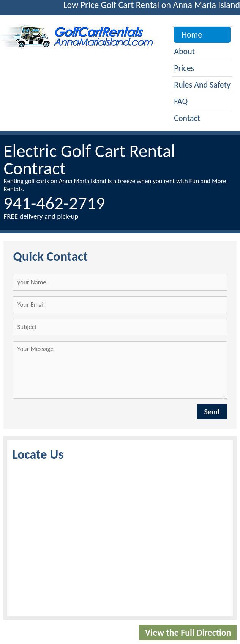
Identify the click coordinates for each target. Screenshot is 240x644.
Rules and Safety (202, 85)
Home (192, 35)
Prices (184, 68)
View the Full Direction (188, 632)
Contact (187, 118)
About (184, 51)
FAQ (181, 101)
